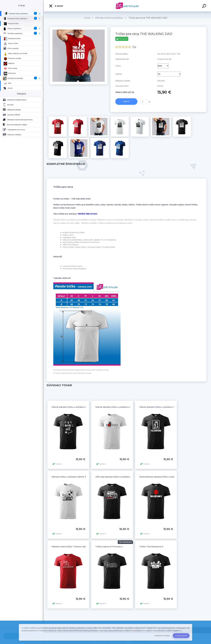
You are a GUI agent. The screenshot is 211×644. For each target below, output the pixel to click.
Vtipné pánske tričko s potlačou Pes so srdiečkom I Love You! (128, 407)
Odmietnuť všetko (162, 636)
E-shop (56, 6)
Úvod (87, 18)
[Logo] (127, 6)
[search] (205, 6)
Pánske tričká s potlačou (109, 18)
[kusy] (144, 102)
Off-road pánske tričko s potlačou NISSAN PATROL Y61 (124, 477)
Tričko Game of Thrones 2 (109, 547)
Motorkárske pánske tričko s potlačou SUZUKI (164, 477)
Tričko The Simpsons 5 (151, 547)
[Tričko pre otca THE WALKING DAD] (79, 28)
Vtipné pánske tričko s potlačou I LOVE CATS (75, 407)
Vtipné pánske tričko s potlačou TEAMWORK (163, 407)
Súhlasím (181, 636)
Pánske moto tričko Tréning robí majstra (73, 547)
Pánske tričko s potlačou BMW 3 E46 (71, 477)
